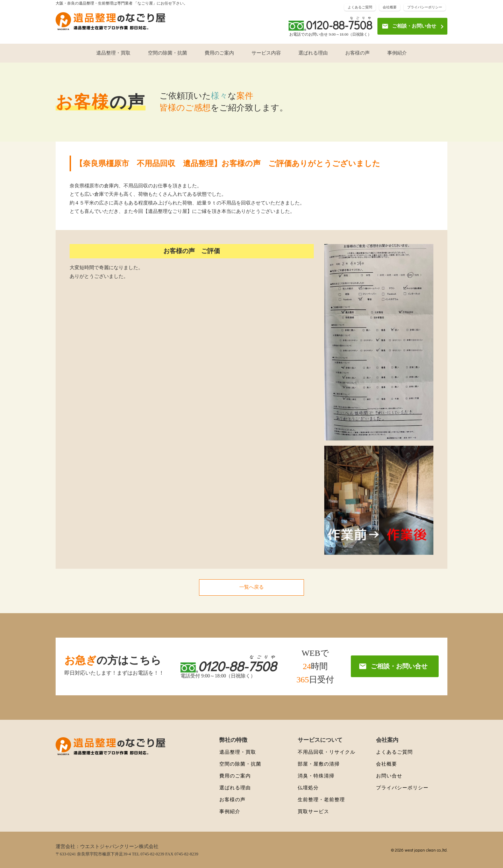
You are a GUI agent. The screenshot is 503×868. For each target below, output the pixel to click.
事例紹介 (397, 53)
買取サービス (313, 812)
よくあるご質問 (360, 7)
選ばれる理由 (313, 53)
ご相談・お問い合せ (409, 26)
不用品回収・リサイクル (327, 752)
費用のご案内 (219, 53)
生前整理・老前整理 (321, 800)
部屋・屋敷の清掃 (319, 764)
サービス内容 (266, 53)
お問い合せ (389, 776)
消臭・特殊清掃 (316, 776)
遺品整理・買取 (113, 53)
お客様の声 (357, 53)
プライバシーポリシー (425, 7)
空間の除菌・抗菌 (168, 53)
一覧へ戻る (252, 587)
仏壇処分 (308, 788)
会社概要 (390, 7)
